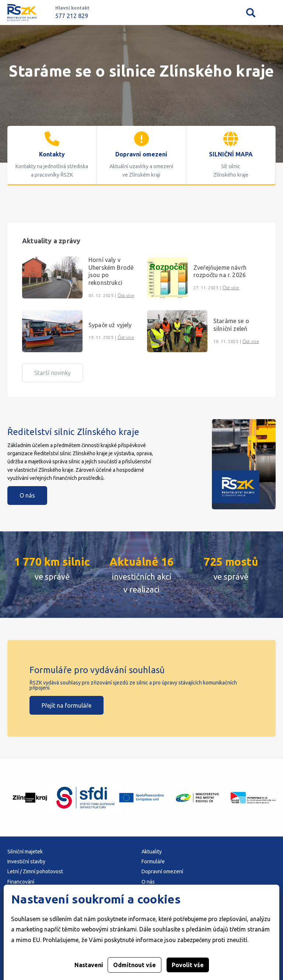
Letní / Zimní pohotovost (35, 871)
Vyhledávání (251, 13)
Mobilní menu (271, 13)
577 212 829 (72, 16)
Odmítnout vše (134, 965)
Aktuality (152, 852)
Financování (21, 882)
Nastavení (89, 965)
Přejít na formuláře (67, 705)
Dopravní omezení (162, 871)
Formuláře (153, 862)
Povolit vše (188, 965)
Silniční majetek (25, 852)
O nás (27, 495)
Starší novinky (53, 373)
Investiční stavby (26, 862)
